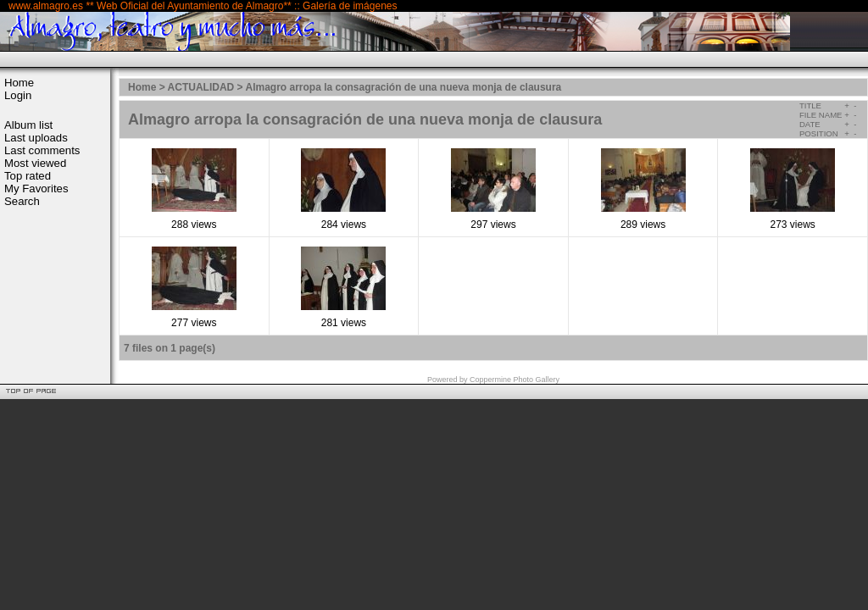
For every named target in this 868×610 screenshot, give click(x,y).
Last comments (42, 150)
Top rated (28, 176)
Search (22, 201)
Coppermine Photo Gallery (515, 380)
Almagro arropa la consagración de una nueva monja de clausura (403, 87)
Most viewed (35, 163)
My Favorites (36, 189)
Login (18, 95)
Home (19, 83)
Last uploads (36, 138)
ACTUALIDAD (201, 87)
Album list (28, 125)
